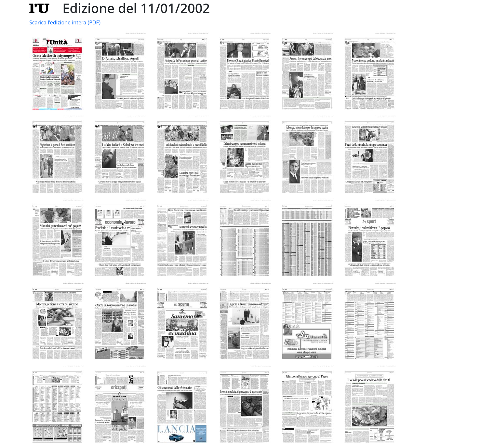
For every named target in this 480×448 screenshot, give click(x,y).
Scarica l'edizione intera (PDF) (65, 22)
